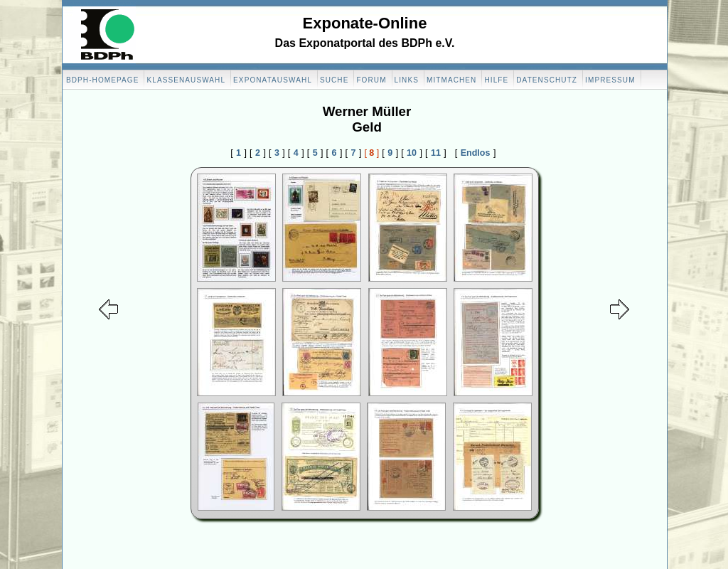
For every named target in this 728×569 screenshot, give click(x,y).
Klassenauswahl (186, 80)
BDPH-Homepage (102, 80)
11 (436, 153)
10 (412, 153)
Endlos (476, 153)
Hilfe (496, 80)
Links (407, 80)
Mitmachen (451, 80)
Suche (334, 80)
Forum (371, 80)
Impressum (610, 80)
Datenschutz (547, 80)
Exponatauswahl (273, 80)
